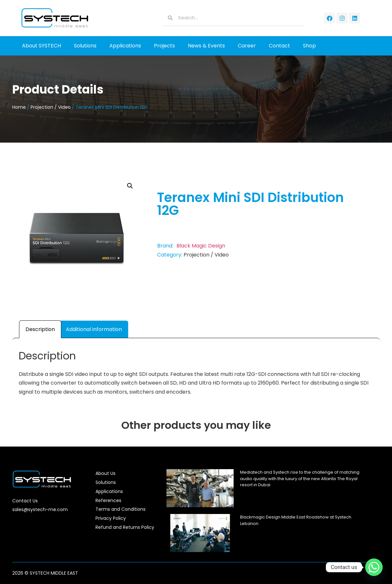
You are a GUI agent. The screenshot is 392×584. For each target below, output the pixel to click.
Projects (164, 46)
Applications (125, 46)
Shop (309, 46)
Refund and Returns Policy (125, 527)
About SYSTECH (41, 46)
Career (247, 46)
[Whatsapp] (374, 567)
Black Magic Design (201, 246)
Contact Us (25, 501)
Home (19, 107)
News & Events (206, 46)
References (108, 500)
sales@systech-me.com (40, 509)
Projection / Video (51, 107)
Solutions (85, 46)
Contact (279, 46)
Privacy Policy (111, 518)
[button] (130, 186)
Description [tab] (40, 329)
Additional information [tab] (94, 329)
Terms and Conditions (121, 509)
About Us (106, 473)
